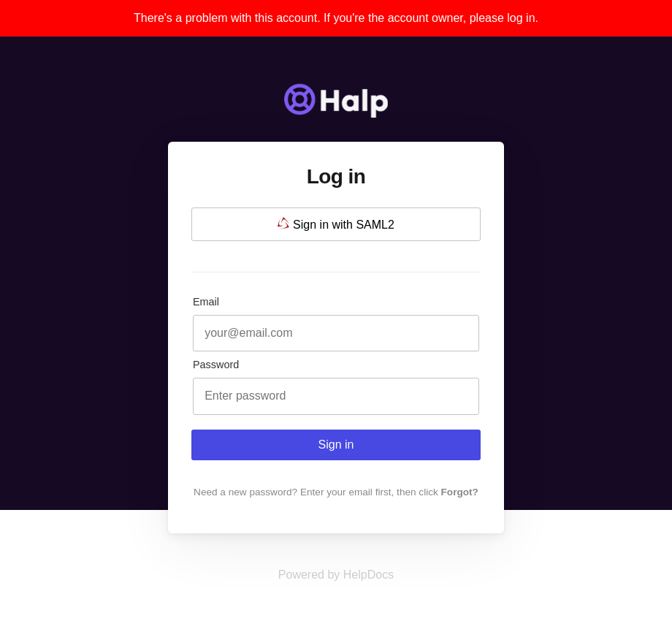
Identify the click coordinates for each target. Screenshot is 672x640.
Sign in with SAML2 (336, 224)
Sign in (336, 445)
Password (216, 365)
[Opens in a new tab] (336, 575)
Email (206, 302)
